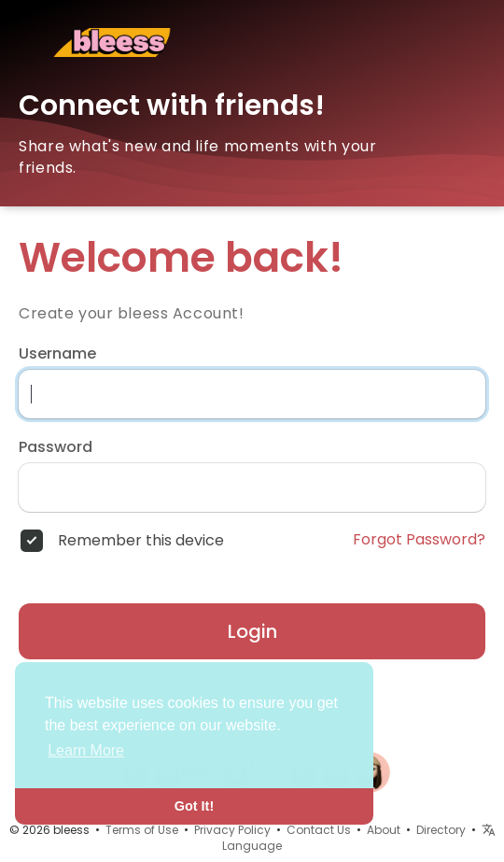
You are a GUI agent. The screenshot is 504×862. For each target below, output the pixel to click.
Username (57, 354)
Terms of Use (142, 830)
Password (56, 447)
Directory (441, 830)
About (384, 830)
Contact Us (319, 830)
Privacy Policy (232, 830)
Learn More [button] (86, 750)
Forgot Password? (419, 540)
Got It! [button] (194, 806)
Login (252, 631)
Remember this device (141, 541)
